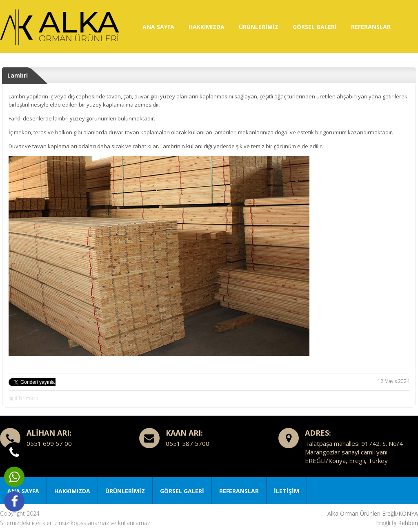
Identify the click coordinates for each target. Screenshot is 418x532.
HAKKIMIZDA (207, 27)
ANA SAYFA (158, 27)
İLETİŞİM (287, 491)
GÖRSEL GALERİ (315, 27)
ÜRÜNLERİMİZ (259, 27)
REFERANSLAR (371, 27)
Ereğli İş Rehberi (397, 523)
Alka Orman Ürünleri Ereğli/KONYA (373, 513)
